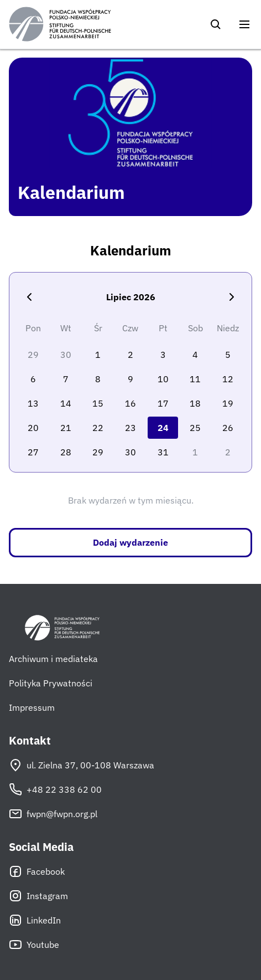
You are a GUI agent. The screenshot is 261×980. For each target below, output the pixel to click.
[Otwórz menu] (244, 24)
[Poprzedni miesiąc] (29, 297)
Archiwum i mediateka (53, 659)
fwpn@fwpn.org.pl (53, 814)
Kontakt (30, 741)
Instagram (38, 896)
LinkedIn (35, 920)
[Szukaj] (216, 24)
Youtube (34, 945)
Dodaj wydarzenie (130, 542)
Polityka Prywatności (51, 683)
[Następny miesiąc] (232, 297)
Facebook (37, 871)
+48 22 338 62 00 (55, 789)
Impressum (32, 707)
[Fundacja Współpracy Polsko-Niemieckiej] (60, 24)
